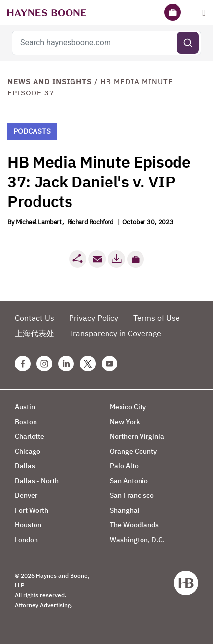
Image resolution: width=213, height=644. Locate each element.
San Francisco (132, 495)
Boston (26, 422)
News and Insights (50, 81)
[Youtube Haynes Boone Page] (109, 364)
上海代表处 (35, 333)
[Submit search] (188, 43)
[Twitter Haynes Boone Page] (88, 364)
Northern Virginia (137, 436)
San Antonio (129, 481)
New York (125, 422)
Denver (26, 495)
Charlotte (30, 436)
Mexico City (128, 407)
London (26, 540)
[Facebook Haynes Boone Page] (23, 364)
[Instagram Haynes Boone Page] (44, 364)
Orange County (133, 451)
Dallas (25, 466)
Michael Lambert (39, 222)
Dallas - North (37, 481)
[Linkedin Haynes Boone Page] (66, 364)
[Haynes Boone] (47, 12)
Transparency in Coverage (115, 333)
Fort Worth (32, 510)
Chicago (28, 451)
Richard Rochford (90, 222)
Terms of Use (157, 318)
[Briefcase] (173, 12)
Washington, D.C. (137, 540)
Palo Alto (124, 466)
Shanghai (125, 510)
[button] (136, 259)
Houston (28, 525)
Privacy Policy (94, 318)
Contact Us (35, 318)
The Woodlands (134, 525)
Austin (25, 407)
